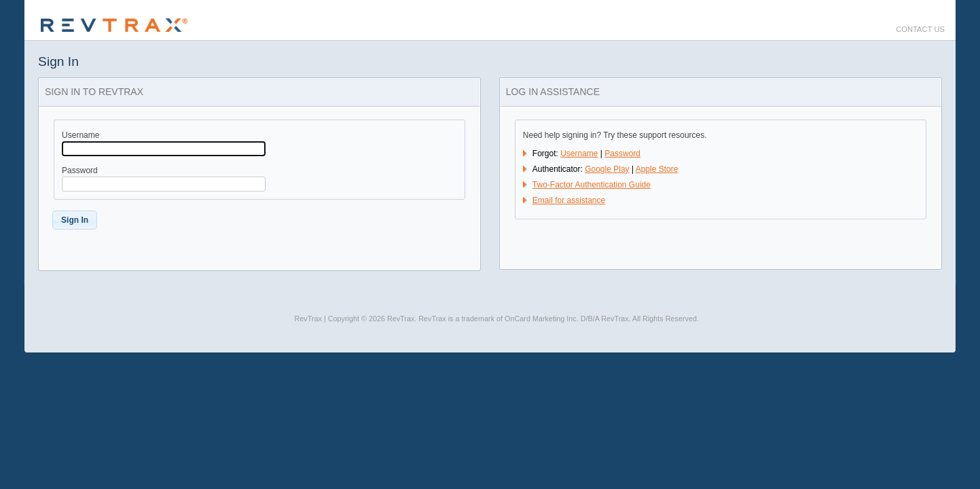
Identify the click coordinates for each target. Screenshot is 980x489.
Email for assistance (569, 200)
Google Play (607, 169)
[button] (75, 220)
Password (622, 153)
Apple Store (657, 169)
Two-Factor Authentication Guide (592, 185)
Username (579, 153)
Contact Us (920, 29)
